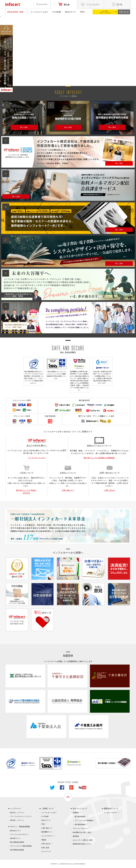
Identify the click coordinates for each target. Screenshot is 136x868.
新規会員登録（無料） (16, 12)
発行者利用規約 (80, 824)
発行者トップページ (17, 820)
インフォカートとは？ (39, 12)
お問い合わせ (124, 12)
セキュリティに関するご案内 (83, 840)
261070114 (32, 765)
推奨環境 (76, 836)
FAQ (82, 12)
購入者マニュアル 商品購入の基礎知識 (99, 458)
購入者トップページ (17, 813)
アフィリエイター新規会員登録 (21, 846)
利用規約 (76, 813)
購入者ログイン (16, 831)
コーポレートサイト (111, 813)
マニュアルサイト (48, 836)
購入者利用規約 (80, 817)
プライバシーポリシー (80, 828)
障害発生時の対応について (82, 844)
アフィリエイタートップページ (21, 816)
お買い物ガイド (68, 490)
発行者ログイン (16, 838)
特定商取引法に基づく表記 (82, 832)
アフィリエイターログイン (19, 834)
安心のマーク (70, 12)
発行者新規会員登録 (17, 850)
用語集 (44, 840)
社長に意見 (45, 848)
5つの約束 (57, 12)
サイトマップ (46, 851)
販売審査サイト (47, 832)
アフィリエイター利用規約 (84, 821)
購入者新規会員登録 (17, 842)
